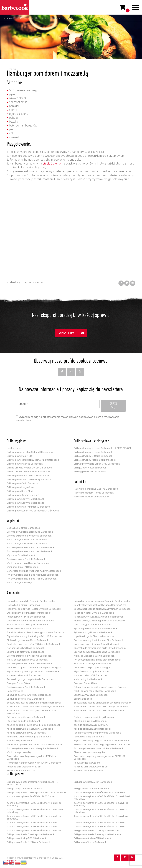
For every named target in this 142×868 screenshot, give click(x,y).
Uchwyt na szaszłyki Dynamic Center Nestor (31, 601)
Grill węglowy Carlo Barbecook (23, 483)
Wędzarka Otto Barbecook (21, 555)
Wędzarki (13, 521)
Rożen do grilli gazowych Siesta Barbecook (30, 679)
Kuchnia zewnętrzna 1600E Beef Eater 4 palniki (32, 823)
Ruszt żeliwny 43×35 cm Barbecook (26, 617)
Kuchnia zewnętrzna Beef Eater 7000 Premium (99, 792)
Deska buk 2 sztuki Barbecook (23, 528)
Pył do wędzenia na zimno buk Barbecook (30, 551)
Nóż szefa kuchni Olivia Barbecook (26, 648)
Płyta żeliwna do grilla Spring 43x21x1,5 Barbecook (34, 636)
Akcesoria (13, 593)
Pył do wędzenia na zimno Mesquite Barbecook (33, 575)
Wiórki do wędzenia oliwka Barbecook (27, 544)
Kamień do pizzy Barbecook (89, 737)
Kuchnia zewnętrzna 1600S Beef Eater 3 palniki (32, 827)
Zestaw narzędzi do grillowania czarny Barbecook (34, 703)
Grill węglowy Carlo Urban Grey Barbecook (30, 479)
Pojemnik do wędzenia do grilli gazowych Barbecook (102, 744)
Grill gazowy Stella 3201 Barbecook (93, 782)
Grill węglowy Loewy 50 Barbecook (26, 503)
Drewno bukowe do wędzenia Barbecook (29, 536)
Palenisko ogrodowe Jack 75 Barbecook (96, 489)
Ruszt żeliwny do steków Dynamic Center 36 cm (100, 605)
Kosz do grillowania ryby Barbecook (26, 733)
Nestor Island (14, 448)
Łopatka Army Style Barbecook (91, 695)
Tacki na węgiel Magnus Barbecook (93, 625)
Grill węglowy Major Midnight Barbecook (28, 507)
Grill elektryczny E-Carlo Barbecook (93, 456)
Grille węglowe (17, 441)
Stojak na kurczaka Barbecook (90, 721)
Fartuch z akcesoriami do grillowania (94, 717)
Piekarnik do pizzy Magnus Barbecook (28, 625)
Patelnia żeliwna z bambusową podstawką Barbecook (36, 632)
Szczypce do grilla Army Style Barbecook (29, 695)
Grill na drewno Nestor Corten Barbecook (29, 468)
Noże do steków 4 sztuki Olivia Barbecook (97, 644)
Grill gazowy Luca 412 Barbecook (25, 789)
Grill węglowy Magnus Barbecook (25, 464)
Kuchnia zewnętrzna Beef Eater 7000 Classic (31, 796)
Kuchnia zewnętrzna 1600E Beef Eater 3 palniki (99, 823)
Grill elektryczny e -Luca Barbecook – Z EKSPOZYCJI (102, 448)
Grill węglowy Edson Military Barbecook (28, 475)
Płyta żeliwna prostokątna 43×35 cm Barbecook (33, 671)
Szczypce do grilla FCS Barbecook (25, 699)
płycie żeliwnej (52, 164)
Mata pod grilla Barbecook (88, 679)
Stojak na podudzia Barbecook (24, 721)
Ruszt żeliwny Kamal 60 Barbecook (26, 628)
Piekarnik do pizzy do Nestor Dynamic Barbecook (34, 609)
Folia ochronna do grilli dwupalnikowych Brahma (100, 687)
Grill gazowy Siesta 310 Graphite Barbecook (31, 834)
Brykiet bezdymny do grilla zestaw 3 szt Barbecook (102, 741)
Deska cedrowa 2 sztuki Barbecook (26, 559)
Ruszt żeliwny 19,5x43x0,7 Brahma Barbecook (99, 617)
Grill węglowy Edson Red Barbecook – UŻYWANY (33, 511)
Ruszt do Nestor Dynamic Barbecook (94, 613)
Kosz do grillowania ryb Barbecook (92, 729)
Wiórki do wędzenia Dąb (20, 583)
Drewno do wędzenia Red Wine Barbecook (30, 532)
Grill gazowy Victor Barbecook (90, 468)
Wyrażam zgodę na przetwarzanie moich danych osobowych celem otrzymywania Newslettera (68, 419)
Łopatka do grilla (83, 699)
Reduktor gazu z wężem (87, 763)
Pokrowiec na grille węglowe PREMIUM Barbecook (34, 763)
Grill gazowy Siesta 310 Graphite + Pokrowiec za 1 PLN (36, 792)
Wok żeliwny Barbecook (20, 741)
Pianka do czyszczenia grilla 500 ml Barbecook (99, 621)
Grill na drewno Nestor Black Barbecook (28, 472)
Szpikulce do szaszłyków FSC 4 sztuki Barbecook (34, 644)
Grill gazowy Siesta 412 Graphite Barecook (97, 830)
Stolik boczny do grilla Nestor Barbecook (29, 613)
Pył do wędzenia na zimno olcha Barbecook (31, 547)
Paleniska (80, 482)
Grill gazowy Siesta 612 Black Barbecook (29, 842)
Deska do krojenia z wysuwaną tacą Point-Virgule (34, 668)
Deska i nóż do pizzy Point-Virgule (92, 668)
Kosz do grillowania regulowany (91, 725)
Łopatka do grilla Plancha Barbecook (94, 636)
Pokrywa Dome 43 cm (86, 683)
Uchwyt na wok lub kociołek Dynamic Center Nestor (102, 601)
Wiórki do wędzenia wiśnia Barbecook (27, 540)
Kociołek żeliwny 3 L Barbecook (91, 675)
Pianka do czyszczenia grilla (89, 752)
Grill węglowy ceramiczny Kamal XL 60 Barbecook (34, 460)
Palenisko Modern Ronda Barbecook (94, 493)
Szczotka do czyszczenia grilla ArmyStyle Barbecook (36, 707)
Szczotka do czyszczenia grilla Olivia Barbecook (100, 648)
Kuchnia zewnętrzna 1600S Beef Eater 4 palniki (99, 827)
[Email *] (58, 404)
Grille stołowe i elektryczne (91, 441)
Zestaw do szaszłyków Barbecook (92, 664)
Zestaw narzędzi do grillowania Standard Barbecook (102, 703)
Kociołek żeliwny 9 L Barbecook (24, 675)
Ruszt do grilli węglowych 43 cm (91, 767)
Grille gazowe (16, 774)
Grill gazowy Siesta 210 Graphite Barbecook (97, 834)
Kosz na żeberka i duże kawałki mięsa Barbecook (34, 725)
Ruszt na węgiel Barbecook (88, 771)
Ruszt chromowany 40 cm (21, 771)
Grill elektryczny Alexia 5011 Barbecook (95, 460)
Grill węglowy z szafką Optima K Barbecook (30, 452)
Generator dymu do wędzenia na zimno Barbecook (35, 571)
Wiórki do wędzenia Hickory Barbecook (28, 563)
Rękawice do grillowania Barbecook (26, 717)
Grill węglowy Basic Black (20, 491)
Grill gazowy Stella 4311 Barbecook (92, 838)
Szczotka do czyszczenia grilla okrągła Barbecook (101, 707)
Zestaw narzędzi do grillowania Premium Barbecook (102, 609)
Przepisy (25, 18)
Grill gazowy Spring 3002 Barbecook (27, 838)
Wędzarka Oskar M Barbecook (23, 567)
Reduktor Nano (15, 691)
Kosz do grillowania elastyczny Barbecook (30, 729)
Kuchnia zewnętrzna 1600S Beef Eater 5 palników (34, 830)
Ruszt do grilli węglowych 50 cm (24, 767)
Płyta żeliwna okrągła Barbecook (92, 671)
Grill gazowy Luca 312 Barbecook (92, 789)
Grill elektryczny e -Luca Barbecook (93, 452)
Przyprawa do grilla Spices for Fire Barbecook (99, 640)
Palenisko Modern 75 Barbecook (91, 497)
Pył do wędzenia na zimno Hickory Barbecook (32, 579)
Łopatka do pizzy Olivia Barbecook (26, 652)
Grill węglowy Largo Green (21, 487)
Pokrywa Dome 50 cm (19, 683)
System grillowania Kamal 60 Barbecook (96, 628)
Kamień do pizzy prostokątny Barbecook (29, 737)
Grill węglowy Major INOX (20, 456)
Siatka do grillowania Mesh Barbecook (28, 640)
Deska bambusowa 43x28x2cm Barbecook (30, 621)
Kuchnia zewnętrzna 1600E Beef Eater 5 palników (101, 816)
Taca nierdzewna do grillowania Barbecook (97, 733)
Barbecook (9, 18)
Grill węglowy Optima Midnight (23, 495)
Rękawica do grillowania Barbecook (93, 632)
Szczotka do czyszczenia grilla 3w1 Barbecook (99, 711)
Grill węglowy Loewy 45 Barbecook (26, 499)
